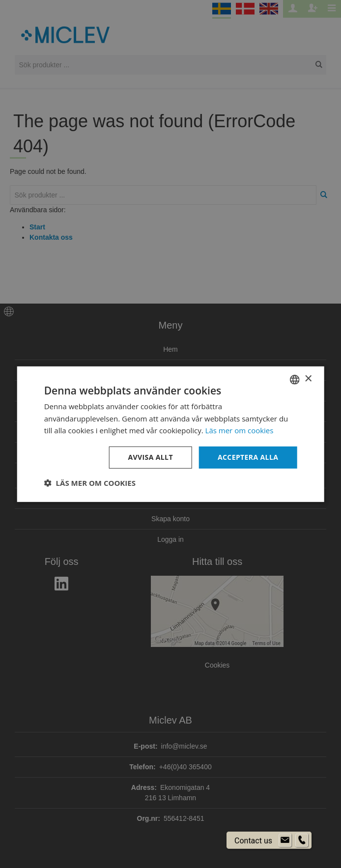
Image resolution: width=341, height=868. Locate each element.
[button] (90, 483)
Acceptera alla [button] (248, 457)
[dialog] (170, 434)
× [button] (308, 379)
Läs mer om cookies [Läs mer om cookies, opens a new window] (240, 430)
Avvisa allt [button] (150, 457)
